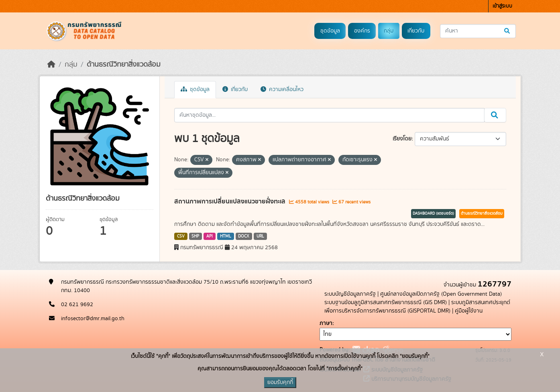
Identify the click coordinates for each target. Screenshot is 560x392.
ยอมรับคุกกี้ (280, 382)
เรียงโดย (402, 139)
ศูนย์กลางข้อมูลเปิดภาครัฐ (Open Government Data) (441, 294)
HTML (226, 236)
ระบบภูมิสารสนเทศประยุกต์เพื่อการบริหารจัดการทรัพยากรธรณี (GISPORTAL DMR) (417, 307)
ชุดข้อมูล (330, 31)
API (210, 236)
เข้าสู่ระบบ (502, 6)
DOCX (244, 236)
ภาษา (326, 323)
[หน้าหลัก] (51, 65)
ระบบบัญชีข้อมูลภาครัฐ (350, 294)
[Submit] (508, 31)
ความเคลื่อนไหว (282, 89)
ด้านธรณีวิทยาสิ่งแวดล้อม (124, 65)
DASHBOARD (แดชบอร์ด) (433, 213)
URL (260, 236)
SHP (195, 236)
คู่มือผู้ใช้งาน (469, 311)
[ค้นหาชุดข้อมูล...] (478, 31)
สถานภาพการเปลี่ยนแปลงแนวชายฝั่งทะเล (231, 201)
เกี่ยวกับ (416, 31)
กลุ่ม (389, 31)
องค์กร (362, 31)
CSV (181, 236)
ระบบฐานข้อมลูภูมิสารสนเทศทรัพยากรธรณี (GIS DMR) (386, 303)
